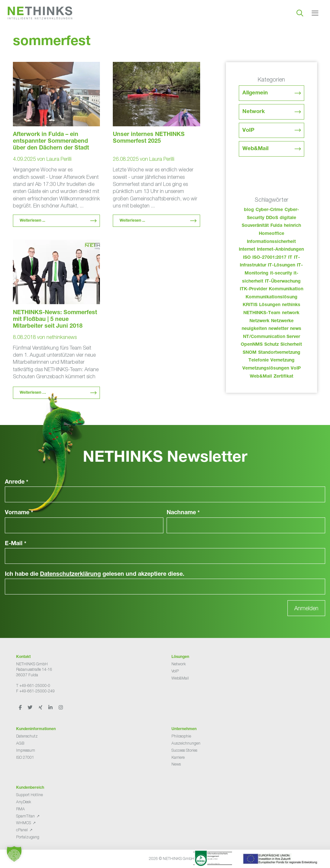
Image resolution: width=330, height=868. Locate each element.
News (176, 764)
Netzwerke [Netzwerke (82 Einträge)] (282, 321)
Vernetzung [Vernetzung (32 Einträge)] (282, 361)
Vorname (19, 513)
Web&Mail (255, 149)
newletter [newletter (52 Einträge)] (278, 329)
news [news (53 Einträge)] (296, 329)
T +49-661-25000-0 (33, 685)
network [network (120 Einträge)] (291, 313)
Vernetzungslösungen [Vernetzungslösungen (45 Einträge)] (266, 369)
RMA (20, 809)
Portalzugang (28, 837)
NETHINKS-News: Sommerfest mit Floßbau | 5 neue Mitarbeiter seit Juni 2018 (55, 320)
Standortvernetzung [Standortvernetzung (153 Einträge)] (279, 353)
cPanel (22, 830)
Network (254, 112)
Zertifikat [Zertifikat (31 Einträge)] (283, 377)
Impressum (26, 750)
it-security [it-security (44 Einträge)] (281, 274)
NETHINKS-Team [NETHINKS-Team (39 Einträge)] (262, 313)
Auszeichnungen (186, 743)
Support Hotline (29, 795)
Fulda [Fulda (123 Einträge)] (276, 226)
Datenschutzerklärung (70, 574)
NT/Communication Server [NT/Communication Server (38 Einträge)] (272, 337)
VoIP (248, 131)
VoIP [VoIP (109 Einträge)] (296, 369)
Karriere (178, 757)
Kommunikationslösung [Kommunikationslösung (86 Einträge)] (272, 297)
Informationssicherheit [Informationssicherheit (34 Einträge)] (271, 242)
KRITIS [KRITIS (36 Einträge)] (250, 305)
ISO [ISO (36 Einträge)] (247, 258)
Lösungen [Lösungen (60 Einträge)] (270, 305)
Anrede (17, 482)
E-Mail (16, 544)
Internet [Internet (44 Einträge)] (247, 250)
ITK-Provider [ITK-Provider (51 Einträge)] (253, 289)
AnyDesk (24, 802)
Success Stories (184, 750)
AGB (20, 743)
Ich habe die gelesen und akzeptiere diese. (95, 574)
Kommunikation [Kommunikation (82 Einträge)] (286, 289)
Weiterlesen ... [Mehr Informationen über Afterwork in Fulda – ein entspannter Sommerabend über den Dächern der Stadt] (32, 221)
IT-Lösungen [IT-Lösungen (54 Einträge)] (281, 265)
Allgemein (255, 93)
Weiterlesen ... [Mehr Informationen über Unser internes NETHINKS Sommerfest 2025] (132, 221)
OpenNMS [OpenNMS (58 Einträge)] (252, 345)
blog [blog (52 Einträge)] (249, 210)
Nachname (183, 513)
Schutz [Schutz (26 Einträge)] (272, 345)
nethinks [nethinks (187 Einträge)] (291, 305)
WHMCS (24, 823)
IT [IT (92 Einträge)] (290, 258)
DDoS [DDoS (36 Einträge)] (272, 218)
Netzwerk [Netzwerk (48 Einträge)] (259, 321)
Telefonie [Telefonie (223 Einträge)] (259, 361)
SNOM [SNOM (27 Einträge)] (250, 353)
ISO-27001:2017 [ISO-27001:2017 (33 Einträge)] (269, 258)
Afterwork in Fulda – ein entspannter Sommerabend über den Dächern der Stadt (51, 141)
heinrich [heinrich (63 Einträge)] (292, 226)
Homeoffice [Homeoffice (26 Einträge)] (272, 234)
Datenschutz (27, 736)
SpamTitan (25, 816)
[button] (14, 854)
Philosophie (181, 736)
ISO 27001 (25, 757)
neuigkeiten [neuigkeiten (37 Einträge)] (254, 329)
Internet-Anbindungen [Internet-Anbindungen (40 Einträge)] (280, 250)
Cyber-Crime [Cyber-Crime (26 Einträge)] (269, 210)
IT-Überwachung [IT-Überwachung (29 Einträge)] (283, 282)
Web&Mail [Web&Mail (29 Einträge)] (261, 377)
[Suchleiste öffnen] (300, 13)
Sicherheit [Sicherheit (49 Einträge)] (291, 345)
